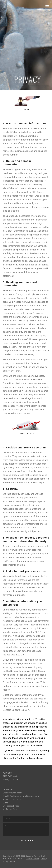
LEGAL (26, 109)
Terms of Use (33, 859)
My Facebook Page (11, 806)
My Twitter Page (10, 809)
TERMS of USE (26, 433)
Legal (13, 861)
